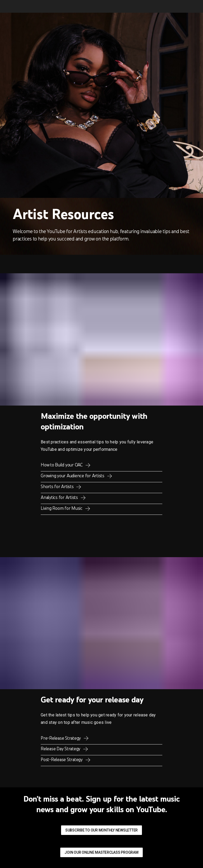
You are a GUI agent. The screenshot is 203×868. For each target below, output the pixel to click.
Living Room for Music (62, 508)
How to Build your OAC (62, 465)
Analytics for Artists (60, 497)
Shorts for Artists (58, 487)
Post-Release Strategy (62, 760)
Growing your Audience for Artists (73, 476)
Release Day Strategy (61, 749)
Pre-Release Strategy (61, 738)
